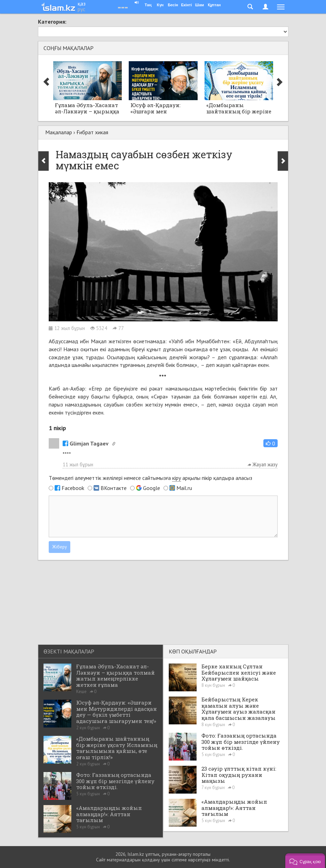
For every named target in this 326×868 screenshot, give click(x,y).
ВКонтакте (114, 488)
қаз (82, 3)
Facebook (73, 488)
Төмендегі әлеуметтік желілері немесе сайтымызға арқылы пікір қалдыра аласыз (150, 478)
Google (152, 488)
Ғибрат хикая (92, 132)
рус (81, 9)
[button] (271, 443)
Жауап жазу (263, 464)
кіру (177, 478)
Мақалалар (59, 132)
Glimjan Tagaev (86, 443)
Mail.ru (184, 488)
